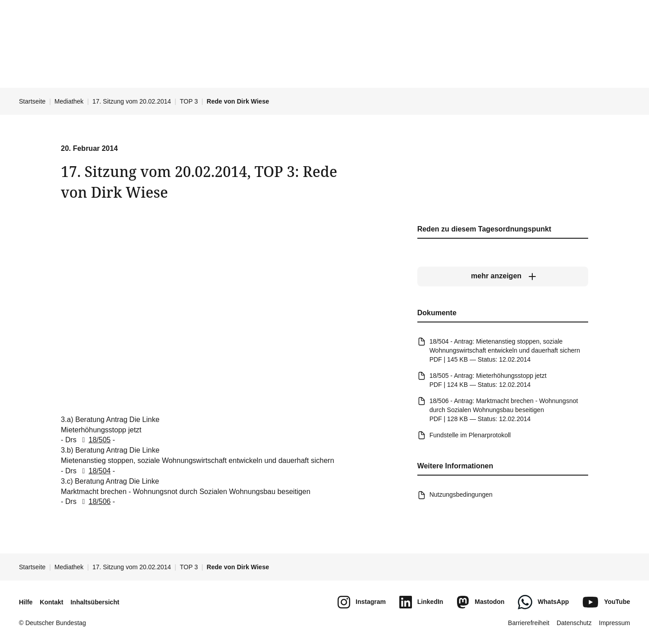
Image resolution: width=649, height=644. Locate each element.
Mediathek (69, 101)
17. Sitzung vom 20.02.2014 (132, 101)
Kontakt (51, 602)
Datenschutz (574, 623)
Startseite (32, 101)
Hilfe (26, 602)
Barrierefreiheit (529, 623)
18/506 (94, 501)
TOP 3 (189, 101)
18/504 (94, 471)
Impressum (615, 623)
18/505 (94, 440)
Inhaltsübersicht (95, 602)
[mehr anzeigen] (503, 276)
